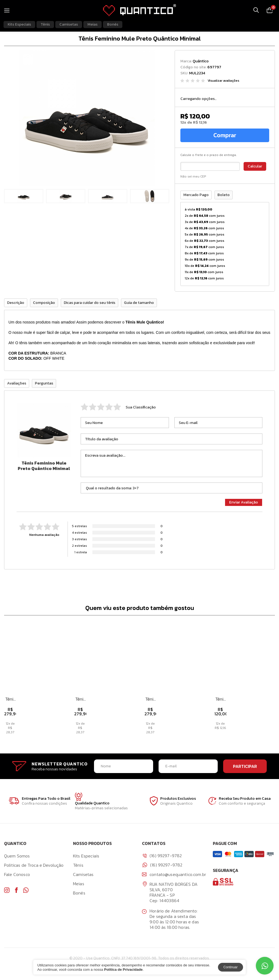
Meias (93, 24)
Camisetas (69, 24)
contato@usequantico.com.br (174, 876)
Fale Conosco (17, 876)
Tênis (45, 24)
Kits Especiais (19, 24)
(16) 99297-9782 (162, 867)
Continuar (231, 967)
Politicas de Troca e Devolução (34, 867)
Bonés (113, 24)
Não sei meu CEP (193, 177)
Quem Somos (17, 857)
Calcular (255, 167)
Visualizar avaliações (223, 81)
